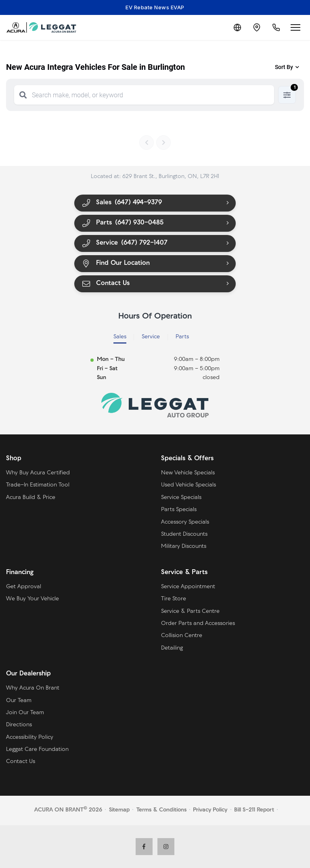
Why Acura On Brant (33, 688)
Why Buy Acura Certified (38, 473)
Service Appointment (188, 587)
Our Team (19, 701)
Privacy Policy (210, 810)
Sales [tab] (120, 337)
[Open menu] (295, 27)
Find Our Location (115, 263)
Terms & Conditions (161, 810)
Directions (19, 725)
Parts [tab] (182, 337)
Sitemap (119, 810)
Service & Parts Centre (190, 611)
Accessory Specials (185, 522)
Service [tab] (151, 337)
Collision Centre (182, 636)
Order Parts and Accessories (198, 624)
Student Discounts (184, 534)
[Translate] (237, 27)
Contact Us (105, 284)
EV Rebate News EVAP (155, 7)
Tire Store (174, 599)
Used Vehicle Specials (189, 485)
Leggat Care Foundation (37, 750)
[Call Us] (276, 27)
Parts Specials (179, 510)
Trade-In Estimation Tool (38, 485)
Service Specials (181, 498)
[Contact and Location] (257, 27)
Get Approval (24, 587)
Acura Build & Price (31, 498)
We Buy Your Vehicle (32, 599)
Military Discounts (184, 546)
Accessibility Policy (30, 737)
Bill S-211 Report (254, 810)
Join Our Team (25, 713)
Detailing (172, 648)
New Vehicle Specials (188, 473)
